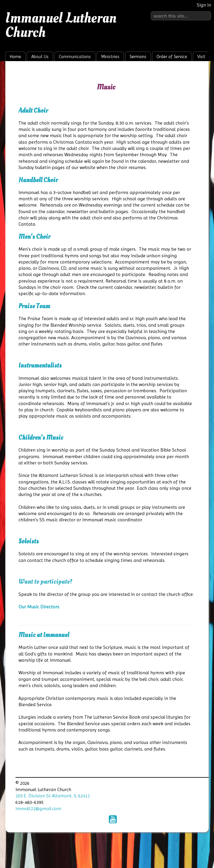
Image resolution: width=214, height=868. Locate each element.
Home (15, 57)
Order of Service (172, 57)
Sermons (138, 57)
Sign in (204, 5)
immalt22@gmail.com (38, 809)
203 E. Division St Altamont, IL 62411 (53, 796)
